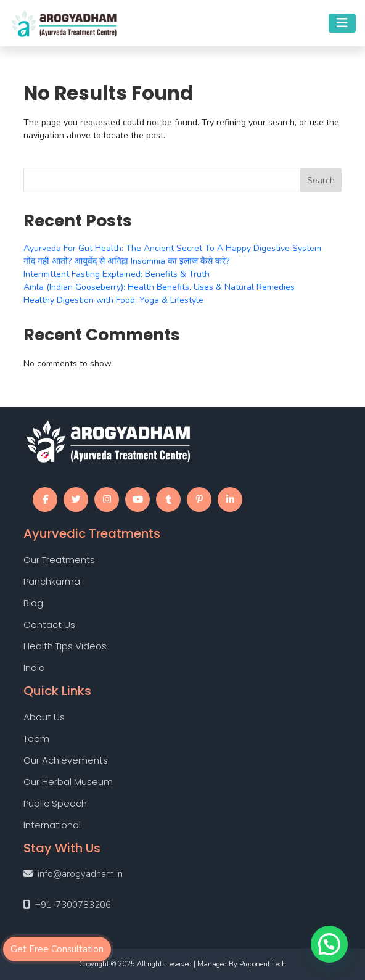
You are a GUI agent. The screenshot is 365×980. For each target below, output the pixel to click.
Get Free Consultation (57, 949)
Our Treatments (59, 560)
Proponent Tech (263, 964)
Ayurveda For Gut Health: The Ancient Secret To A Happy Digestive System (172, 248)
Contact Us (49, 624)
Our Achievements (66, 760)
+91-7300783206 (73, 905)
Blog (33, 603)
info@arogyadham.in (80, 874)
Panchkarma (52, 581)
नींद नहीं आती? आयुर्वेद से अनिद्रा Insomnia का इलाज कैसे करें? (126, 261)
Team (36, 739)
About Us (44, 717)
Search (321, 180)
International (52, 825)
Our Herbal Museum (68, 782)
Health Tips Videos (65, 646)
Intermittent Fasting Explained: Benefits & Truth (117, 274)
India (34, 668)
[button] (329, 944)
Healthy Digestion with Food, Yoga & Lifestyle (113, 300)
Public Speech (55, 803)
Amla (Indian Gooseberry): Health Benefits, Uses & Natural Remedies (159, 287)
